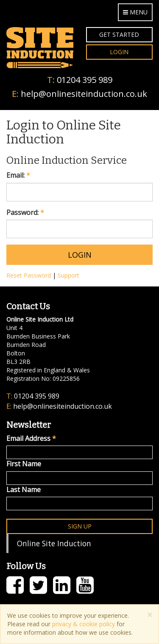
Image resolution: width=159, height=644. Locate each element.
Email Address (31, 438)
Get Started (119, 34)
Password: (25, 212)
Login (119, 52)
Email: (18, 175)
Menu (135, 12)
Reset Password (29, 275)
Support (68, 275)
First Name (24, 464)
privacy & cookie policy (84, 624)
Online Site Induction (54, 543)
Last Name (24, 490)
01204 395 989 (85, 80)
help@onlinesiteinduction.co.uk (84, 94)
